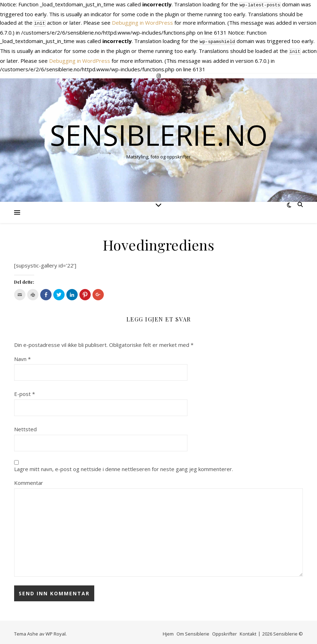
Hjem (168, 631)
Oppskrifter (225, 631)
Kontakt (248, 631)
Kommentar (29, 480)
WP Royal (56, 631)
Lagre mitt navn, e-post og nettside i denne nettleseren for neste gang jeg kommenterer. (124, 466)
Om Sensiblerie (193, 631)
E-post (25, 391)
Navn (22, 356)
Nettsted (25, 426)
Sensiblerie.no (159, 132)
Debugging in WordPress (142, 22)
